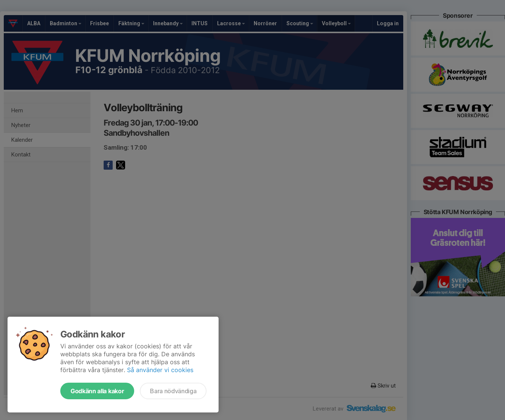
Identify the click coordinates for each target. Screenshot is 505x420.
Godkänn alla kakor (97, 391)
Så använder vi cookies (160, 370)
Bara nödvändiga (173, 391)
